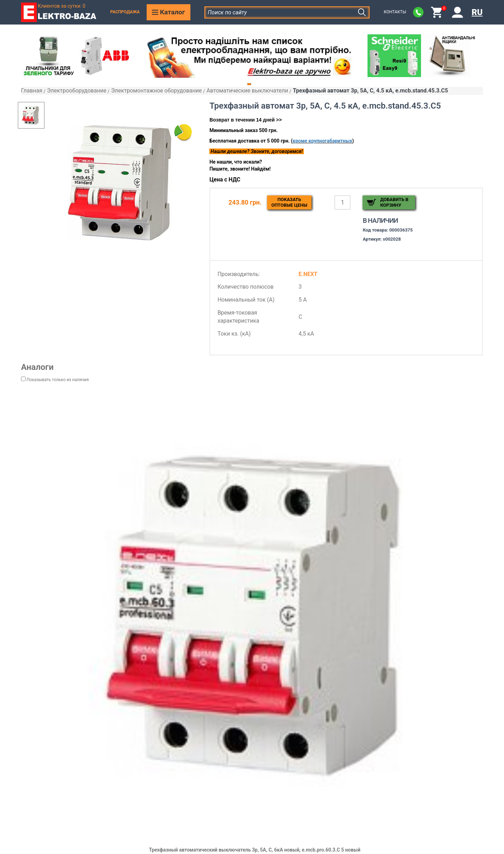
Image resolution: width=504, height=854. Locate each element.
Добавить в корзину (394, 202)
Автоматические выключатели (247, 91)
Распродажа (125, 12)
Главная (32, 91)
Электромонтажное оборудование (156, 91)
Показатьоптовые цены (289, 202)
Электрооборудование (77, 91)
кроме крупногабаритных (322, 141)
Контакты (395, 12)
